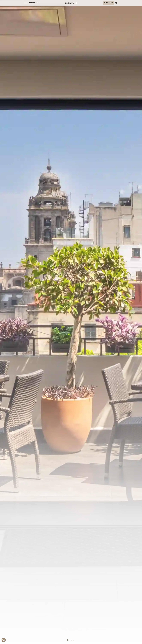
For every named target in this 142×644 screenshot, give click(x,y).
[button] (35, 3)
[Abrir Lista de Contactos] (4, 640)
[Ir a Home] (71, 3)
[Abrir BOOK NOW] (109, 3)
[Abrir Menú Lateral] (26, 3)
